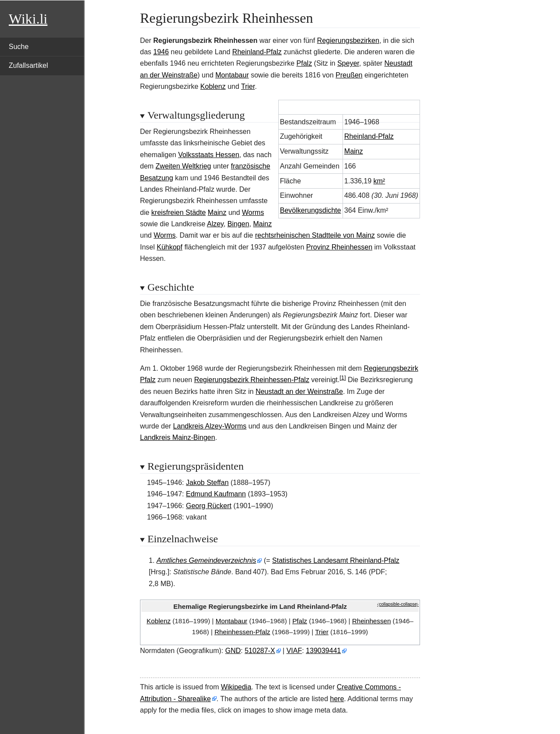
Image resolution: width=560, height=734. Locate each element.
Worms (253, 212)
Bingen (238, 224)
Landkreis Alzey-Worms (210, 426)
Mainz (354, 151)
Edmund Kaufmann (216, 494)
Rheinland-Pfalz (257, 52)
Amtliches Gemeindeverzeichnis (206, 560)
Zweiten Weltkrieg (184, 166)
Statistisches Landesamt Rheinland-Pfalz (336, 560)
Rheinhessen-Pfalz (242, 632)
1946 (161, 52)
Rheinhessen (372, 621)
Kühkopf (170, 247)
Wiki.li (28, 19)
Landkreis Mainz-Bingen (178, 437)
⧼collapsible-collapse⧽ (398, 604)
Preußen (349, 75)
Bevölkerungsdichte (311, 210)
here (337, 699)
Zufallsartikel (28, 65)
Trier (248, 86)
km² (380, 181)
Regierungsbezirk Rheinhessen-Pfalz (252, 380)
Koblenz (213, 86)
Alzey (215, 224)
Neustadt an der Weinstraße (299, 392)
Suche (19, 47)
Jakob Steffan (207, 483)
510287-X (260, 651)
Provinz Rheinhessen (339, 247)
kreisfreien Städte (179, 212)
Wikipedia (236, 687)
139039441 (323, 651)
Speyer (348, 63)
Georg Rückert (209, 506)
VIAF (294, 651)
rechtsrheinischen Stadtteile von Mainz (315, 235)
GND (233, 651)
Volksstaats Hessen (209, 155)
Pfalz (304, 63)
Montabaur (232, 75)
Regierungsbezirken (348, 40)
